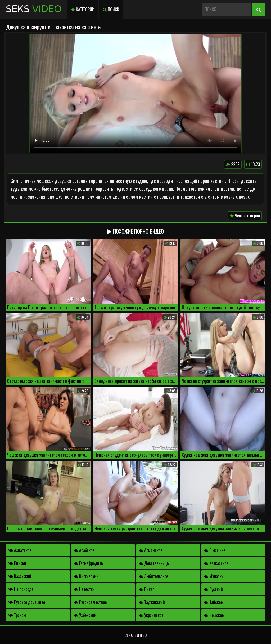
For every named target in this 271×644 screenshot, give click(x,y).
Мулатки (214, 576)
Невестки (84, 589)
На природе (21, 589)
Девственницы (154, 563)
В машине (215, 550)
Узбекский (85, 615)
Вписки (17, 563)
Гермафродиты (89, 563)
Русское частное (90, 602)
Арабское (84, 550)
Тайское (213, 602)
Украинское (151, 615)
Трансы (17, 615)
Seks (34, 9)
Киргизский (86, 576)
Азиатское (20, 550)
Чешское (214, 615)
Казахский (20, 576)
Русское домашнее (27, 602)
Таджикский (152, 602)
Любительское (153, 576)
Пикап (147, 589)
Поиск (111, 9)
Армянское (150, 550)
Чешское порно (245, 216)
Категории (83, 9)
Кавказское (216, 563)
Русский (213, 589)
